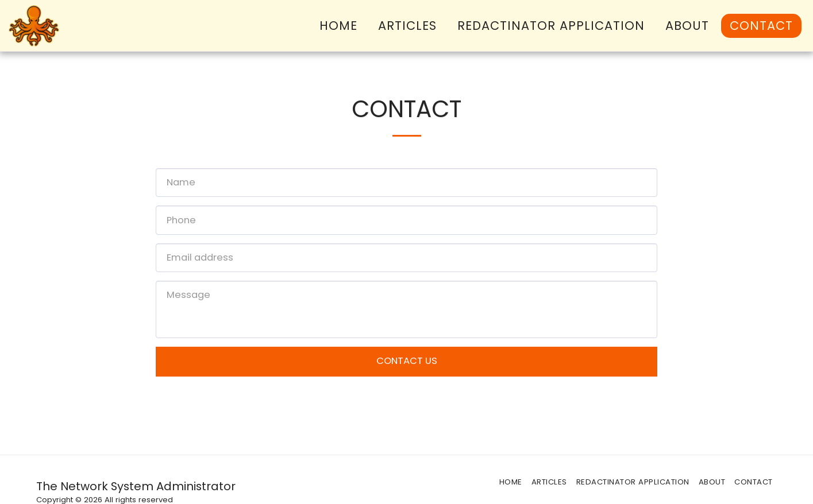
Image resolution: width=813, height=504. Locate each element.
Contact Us (407, 361)
